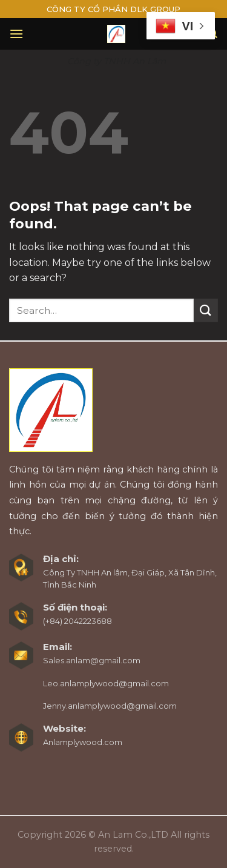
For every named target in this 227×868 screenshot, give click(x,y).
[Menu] (17, 34)
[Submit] (206, 310)
